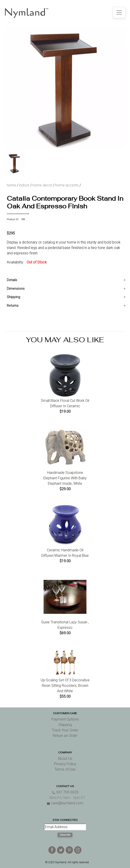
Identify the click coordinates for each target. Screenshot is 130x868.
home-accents (67, 185)
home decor (42, 185)
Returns (13, 306)
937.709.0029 (65, 792)
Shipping (13, 297)
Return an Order (65, 736)
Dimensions (16, 289)
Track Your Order (65, 730)
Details (12, 280)
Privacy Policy (65, 764)
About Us (65, 758)
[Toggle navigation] (119, 12)
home (11, 185)
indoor (24, 185)
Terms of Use (65, 769)
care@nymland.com (65, 803)
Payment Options (65, 719)
